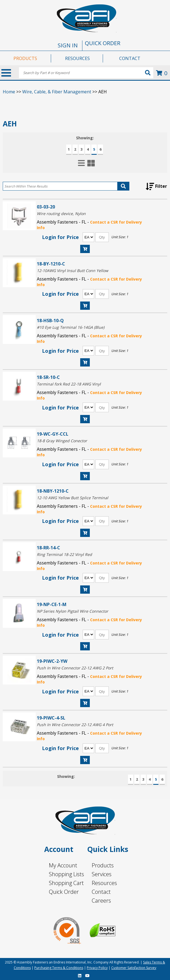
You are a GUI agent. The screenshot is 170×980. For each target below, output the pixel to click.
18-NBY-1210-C (53, 491)
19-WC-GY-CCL (53, 434)
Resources (104, 883)
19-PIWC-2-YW (52, 661)
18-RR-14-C (48, 548)
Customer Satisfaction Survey (134, 968)
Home (9, 92)
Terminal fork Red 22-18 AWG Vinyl (69, 384)
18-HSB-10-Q (50, 320)
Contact (101, 892)
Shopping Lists (66, 874)
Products (103, 865)
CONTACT (130, 58)
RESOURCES (77, 58)
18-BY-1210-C (51, 264)
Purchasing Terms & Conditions (59, 968)
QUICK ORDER (103, 43)
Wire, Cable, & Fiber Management (57, 92)
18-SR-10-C (48, 377)
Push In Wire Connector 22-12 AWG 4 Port (75, 725)
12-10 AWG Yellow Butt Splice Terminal (73, 498)
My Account (63, 865)
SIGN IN (68, 45)
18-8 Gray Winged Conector (62, 441)
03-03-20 (46, 207)
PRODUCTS (25, 58)
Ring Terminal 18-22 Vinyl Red (64, 554)
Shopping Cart (66, 883)
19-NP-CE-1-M (52, 604)
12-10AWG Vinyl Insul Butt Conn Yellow (73, 271)
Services (102, 874)
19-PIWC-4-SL (51, 718)
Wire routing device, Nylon (61, 214)
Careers (101, 901)
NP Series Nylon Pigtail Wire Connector (73, 611)
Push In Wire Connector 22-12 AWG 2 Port (75, 668)
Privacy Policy (97, 968)
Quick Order (64, 892)
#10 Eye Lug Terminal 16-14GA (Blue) (71, 327)
